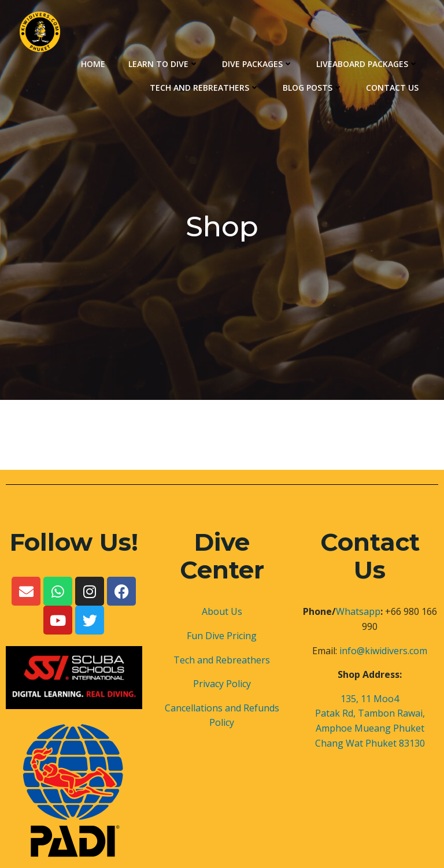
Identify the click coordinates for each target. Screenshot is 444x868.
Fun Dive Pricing (222, 636)
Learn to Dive (164, 64)
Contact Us (392, 88)
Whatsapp (358, 611)
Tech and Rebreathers (205, 88)
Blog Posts (313, 88)
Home (93, 64)
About (215, 611)
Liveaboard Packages (367, 64)
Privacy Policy (222, 684)
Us (235, 611)
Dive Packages (258, 64)
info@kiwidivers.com (383, 651)
